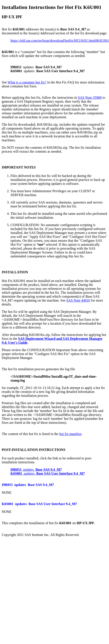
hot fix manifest (70, 434)
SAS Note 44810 (78, 300)
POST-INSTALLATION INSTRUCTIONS (34, 450)
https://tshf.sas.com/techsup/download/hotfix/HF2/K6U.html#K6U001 (60, 41)
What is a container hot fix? (27, 82)
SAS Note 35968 (90, 98)
